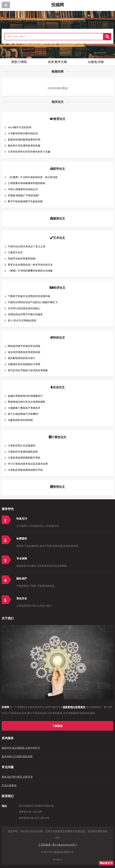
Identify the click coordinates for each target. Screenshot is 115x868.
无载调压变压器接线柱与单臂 (24, 364)
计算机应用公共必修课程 (22, 446)
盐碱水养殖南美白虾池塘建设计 (25, 396)
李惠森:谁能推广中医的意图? (24, 195)
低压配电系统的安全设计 (22, 358)
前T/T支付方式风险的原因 (22, 321)
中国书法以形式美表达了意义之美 (27, 246)
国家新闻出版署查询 (74, 707)
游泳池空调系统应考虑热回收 (24, 352)
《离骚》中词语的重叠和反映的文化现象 (30, 271)
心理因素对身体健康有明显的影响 (27, 183)
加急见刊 (108, 863)
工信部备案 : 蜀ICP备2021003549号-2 (58, 845)
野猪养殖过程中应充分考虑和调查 (27, 402)
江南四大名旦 (15, 252)
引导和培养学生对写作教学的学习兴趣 (29, 152)
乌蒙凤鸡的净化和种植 (20, 420)
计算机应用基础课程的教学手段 (25, 470)
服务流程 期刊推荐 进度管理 (17, 777)
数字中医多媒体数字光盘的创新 (25, 201)
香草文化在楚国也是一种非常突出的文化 (30, 265)
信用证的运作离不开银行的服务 (25, 314)
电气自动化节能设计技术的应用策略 (28, 370)
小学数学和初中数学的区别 (23, 134)
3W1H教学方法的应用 (20, 127)
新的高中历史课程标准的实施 (24, 146)
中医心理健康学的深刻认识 (23, 189)
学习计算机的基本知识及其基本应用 (28, 464)
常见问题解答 (9, 786)
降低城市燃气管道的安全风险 (24, 346)
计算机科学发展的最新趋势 (23, 452)
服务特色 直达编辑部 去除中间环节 (21, 748)
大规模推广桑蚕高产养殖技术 (24, 408)
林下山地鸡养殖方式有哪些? (23, 414)
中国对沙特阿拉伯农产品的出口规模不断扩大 (33, 302)
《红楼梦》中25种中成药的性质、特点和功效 (33, 177)
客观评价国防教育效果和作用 (24, 140)
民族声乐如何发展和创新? (22, 259)
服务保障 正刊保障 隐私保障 (17, 757)
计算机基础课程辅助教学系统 (24, 458)
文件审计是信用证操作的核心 (24, 308)
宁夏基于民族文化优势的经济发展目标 (29, 296)
